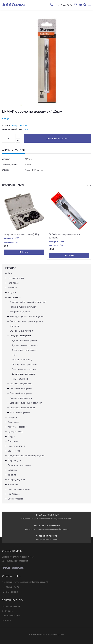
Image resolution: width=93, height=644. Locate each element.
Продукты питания (17, 446)
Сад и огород (14, 451)
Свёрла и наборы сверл (23, 374)
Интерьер (12, 417)
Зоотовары (13, 288)
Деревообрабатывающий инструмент (28, 302)
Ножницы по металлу (22, 360)
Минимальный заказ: (13, 130)
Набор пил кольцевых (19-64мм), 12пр (22, 234)
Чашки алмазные (20, 379)
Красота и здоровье (17, 427)
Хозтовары (13, 484)
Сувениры (12, 470)
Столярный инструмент (21, 393)
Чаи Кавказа (14, 494)
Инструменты (14, 297)
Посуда (11, 436)
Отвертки (14, 326)
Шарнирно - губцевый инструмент (26, 403)
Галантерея (13, 283)
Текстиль (12, 475)
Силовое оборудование (21, 384)
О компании (8, 611)
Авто (10, 273)
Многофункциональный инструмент (27, 317)
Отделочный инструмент (22, 331)
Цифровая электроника (19, 489)
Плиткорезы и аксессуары (24, 369)
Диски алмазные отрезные (25, 341)
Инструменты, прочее (20, 312)
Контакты (7, 620)
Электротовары (15, 499)
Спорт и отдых (14, 460)
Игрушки (12, 293)
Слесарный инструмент (21, 389)
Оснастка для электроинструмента (26, 321)
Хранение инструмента (21, 398)
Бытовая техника (16, 278)
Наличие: (7, 126)
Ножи (15, 355)
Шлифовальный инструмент (23, 408)
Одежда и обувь (15, 432)
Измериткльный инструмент (23, 307)
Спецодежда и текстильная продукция (26, 456)
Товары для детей (16, 480)
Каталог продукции (11, 606)
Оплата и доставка (11, 616)
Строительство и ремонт (19, 465)
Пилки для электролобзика (25, 365)
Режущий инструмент (20, 336)
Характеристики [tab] (14, 150)
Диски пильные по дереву (24, 350)
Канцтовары (14, 422)
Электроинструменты (20, 412)
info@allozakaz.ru (10, 592)
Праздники (13, 441)
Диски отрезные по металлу (25, 345)
